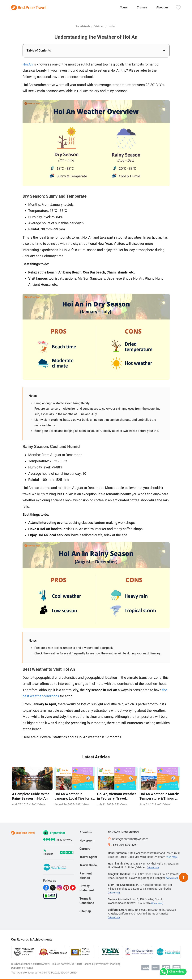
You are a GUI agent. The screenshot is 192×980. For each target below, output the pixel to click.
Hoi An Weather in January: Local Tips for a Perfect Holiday (73, 796)
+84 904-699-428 (122, 845)
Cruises (142, 7)
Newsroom (87, 840)
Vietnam (99, 26)
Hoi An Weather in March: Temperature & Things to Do (159, 796)
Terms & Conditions (87, 901)
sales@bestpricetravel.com (128, 839)
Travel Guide (83, 26)
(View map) (172, 857)
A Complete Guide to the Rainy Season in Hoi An (31, 796)
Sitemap (85, 911)
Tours (124, 7)
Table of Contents (39, 50)
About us (162, 7)
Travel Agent (88, 857)
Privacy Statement (87, 888)
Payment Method (86, 876)
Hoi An (112, 26)
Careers (85, 849)
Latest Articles (96, 757)
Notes (33, 396)
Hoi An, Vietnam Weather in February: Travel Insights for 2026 (117, 796)
